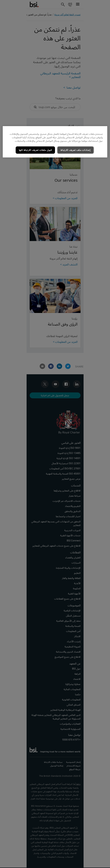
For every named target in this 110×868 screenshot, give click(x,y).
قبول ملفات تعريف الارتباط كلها (35, 150)
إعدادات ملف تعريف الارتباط (75, 150)
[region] (55, 142)
